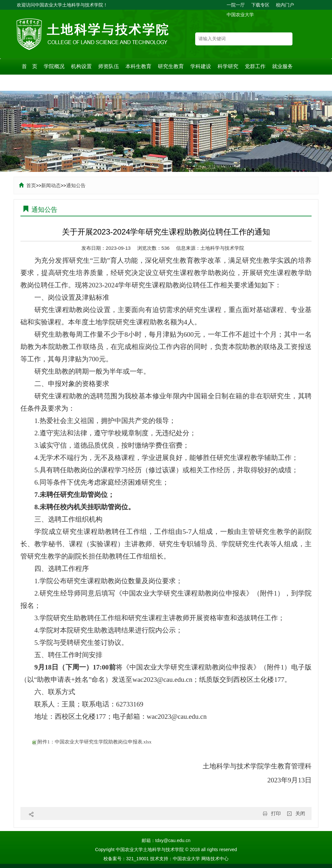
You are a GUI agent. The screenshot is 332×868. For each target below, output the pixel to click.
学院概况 (54, 66)
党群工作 (255, 66)
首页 (27, 185)
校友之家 (87, 83)
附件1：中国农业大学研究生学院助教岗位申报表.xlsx (92, 742)
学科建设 (201, 66)
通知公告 (76, 185)
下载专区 (260, 5)
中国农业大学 (240, 15)
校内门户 (285, 5)
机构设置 (81, 66)
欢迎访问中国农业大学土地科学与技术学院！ (62, 5)
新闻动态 (51, 185)
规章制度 (32, 83)
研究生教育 (171, 66)
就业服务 (282, 66)
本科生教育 (138, 66)
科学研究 (228, 66)
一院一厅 (236, 5)
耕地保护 (59, 83)
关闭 (300, 813)
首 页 (30, 66)
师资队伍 (109, 66)
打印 (276, 813)
